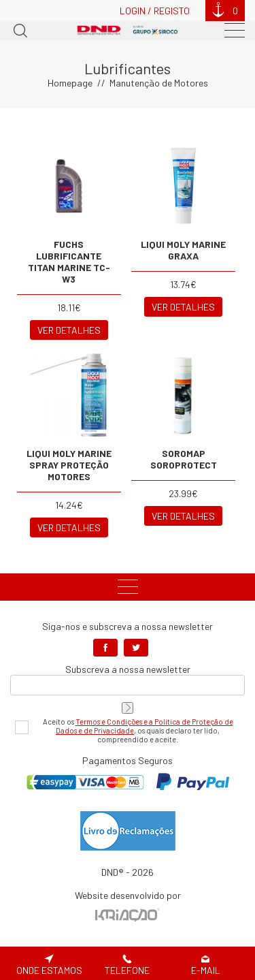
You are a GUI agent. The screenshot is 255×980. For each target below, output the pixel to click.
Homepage (70, 83)
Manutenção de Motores (159, 83)
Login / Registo (155, 11)
